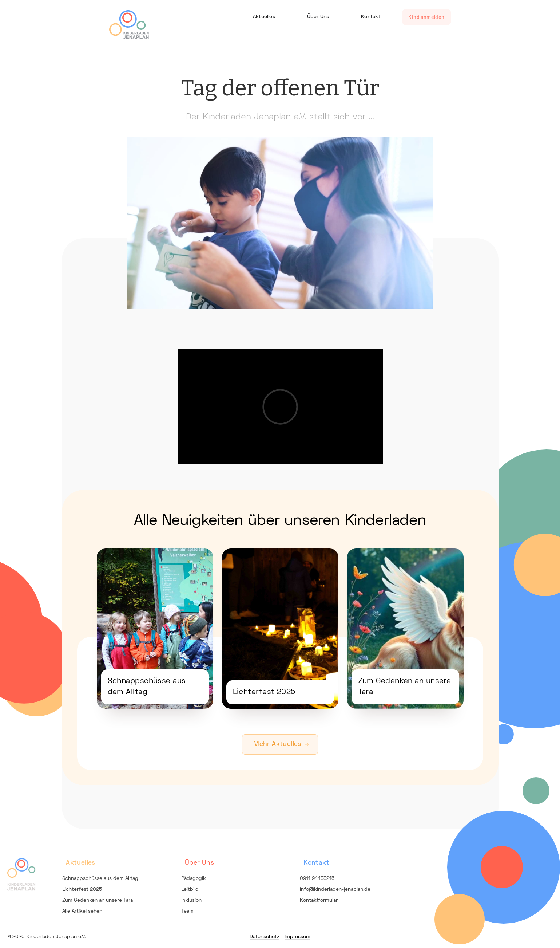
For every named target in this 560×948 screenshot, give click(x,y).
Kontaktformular (319, 900)
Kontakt (371, 17)
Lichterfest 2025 (82, 890)
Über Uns (318, 17)
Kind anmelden (426, 17)
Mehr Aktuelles (277, 744)
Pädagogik (194, 879)
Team (187, 911)
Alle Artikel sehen (82, 911)
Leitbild (190, 890)
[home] (129, 23)
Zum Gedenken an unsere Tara (98, 900)
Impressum (297, 937)
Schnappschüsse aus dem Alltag (100, 879)
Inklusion (191, 900)
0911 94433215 (317, 879)
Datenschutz (265, 937)
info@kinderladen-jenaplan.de (335, 890)
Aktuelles (264, 17)
